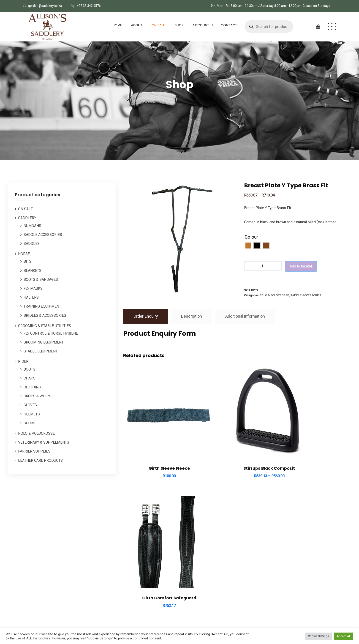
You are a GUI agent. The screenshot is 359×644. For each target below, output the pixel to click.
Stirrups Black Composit (239, 448)
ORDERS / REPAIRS (199, 561)
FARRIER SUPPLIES (34, 451)
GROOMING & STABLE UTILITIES (45, 326)
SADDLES (32, 244)
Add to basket (303, 266)
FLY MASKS (33, 288)
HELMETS (32, 414)
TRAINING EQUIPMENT (42, 306)
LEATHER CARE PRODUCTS (40, 460)
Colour (251, 237)
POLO (188, 549)
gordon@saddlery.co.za (45, 6)
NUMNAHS (32, 226)
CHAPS (30, 378)
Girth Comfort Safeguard (319, 448)
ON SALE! (159, 25)
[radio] (248, 246)
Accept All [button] (344, 636)
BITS (27, 261)
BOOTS (29, 369)
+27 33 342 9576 (89, 6)
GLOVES (30, 405)
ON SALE (25, 209)
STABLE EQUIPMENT (41, 351)
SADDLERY (27, 218)
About (137, 25)
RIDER (23, 362)
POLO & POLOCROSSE (36, 433)
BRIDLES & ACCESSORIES (45, 315)
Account (201, 25)
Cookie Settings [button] (318, 636)
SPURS (29, 423)
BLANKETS (33, 271)
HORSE (24, 254)
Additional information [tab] (245, 316)
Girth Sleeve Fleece (159, 448)
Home (117, 25)
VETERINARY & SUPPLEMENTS (44, 442)
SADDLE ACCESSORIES (43, 235)
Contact (229, 25)
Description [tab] (192, 316)
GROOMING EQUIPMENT (44, 342)
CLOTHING (32, 387)
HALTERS (31, 297)
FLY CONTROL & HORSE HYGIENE (51, 333)
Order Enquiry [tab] (146, 316)
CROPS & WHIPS (37, 396)
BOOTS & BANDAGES (41, 280)
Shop (179, 25)
